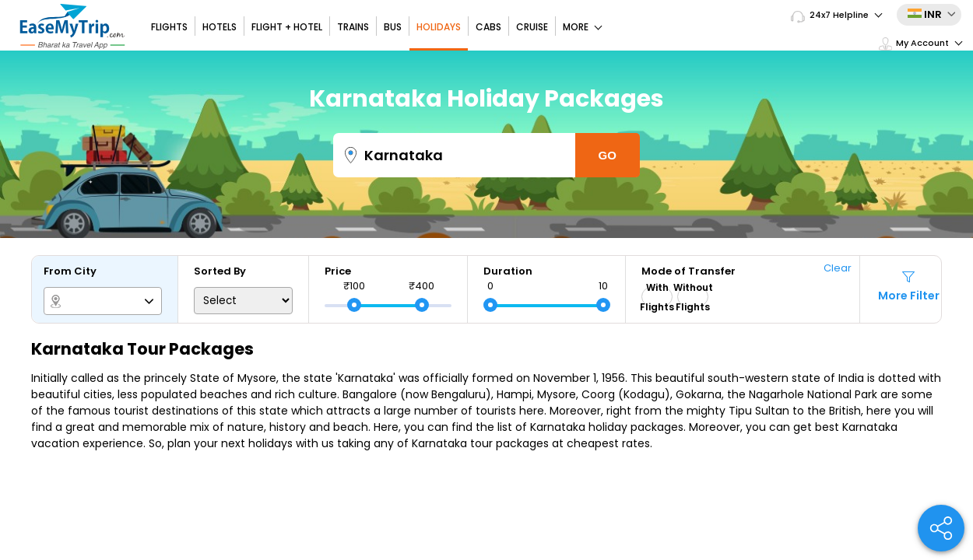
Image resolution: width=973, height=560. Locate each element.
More (582, 27)
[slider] (354, 305)
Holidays (439, 27)
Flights (169, 27)
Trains (353, 27)
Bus (393, 27)
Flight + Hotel (287, 27)
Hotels (220, 27)
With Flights (657, 297)
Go (608, 155)
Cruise (532, 27)
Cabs (488, 27)
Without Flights (693, 297)
